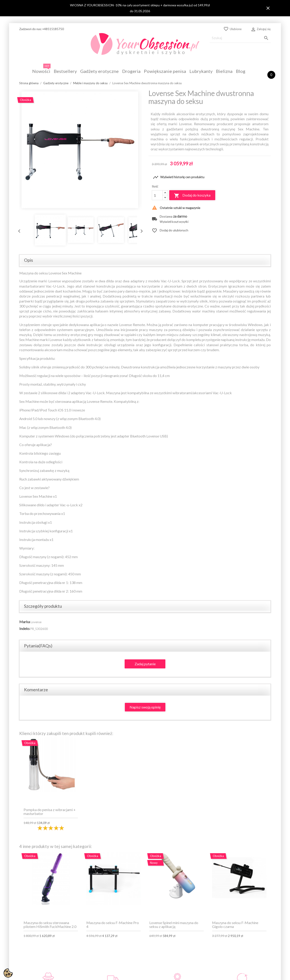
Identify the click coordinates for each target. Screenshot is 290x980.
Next (140, 230)
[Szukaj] (240, 38)
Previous (18, 230)
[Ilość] (157, 195)
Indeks (24, 628)
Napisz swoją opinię (145, 707)
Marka (25, 622)
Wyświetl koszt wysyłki (174, 222)
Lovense (36, 622)
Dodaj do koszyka (192, 196)
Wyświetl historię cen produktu (179, 177)
